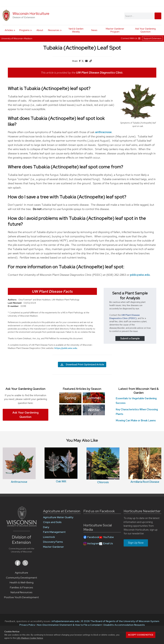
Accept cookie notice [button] (141, 635)
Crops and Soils (52, 522)
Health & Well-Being (22, 583)
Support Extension (152, 38)
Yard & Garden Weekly (76, 30)
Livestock (49, 537)
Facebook (93, 537)
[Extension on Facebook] (18, 565)
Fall (70, 410)
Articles (9, 30)
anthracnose (103, 132)
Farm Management (54, 532)
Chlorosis (103, 482)
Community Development (22, 578)
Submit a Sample (130, 338)
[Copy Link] (91, 61)
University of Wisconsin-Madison (17, 38)
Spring (70, 398)
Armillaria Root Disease (145, 482)
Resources (54, 30)
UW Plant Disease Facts (52, 291)
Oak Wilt (61, 481)
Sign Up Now (136, 543)
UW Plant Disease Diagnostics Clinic (99, 73)
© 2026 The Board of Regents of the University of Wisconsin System (120, 621)
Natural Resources (21, 592)
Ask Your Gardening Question (145, 30)
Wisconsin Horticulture (31, 14)
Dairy (46, 527)
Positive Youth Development (21, 597)
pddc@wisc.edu (140, 275)
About (40, 30)
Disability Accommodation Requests (124, 625)
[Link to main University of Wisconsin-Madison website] (22, 526)
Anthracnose (19, 482)
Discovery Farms (53, 542)
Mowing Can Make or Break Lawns (136, 420)
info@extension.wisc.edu (65, 621)
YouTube (108, 537)
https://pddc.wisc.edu (66, 348)
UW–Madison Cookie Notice (30, 638)
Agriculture (21, 573)
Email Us (108, 543)
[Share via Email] (87, 62)
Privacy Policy (27, 625)
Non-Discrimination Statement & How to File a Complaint (69, 625)
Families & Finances (21, 587)
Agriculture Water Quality (58, 517)
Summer (94, 398)
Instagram (93, 543)
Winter (94, 410)
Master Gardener (53, 547)
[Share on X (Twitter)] (83, 62)
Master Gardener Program (115, 30)
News (94, 30)
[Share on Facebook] (80, 62)
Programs (24, 30)
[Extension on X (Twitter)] (25, 565)
